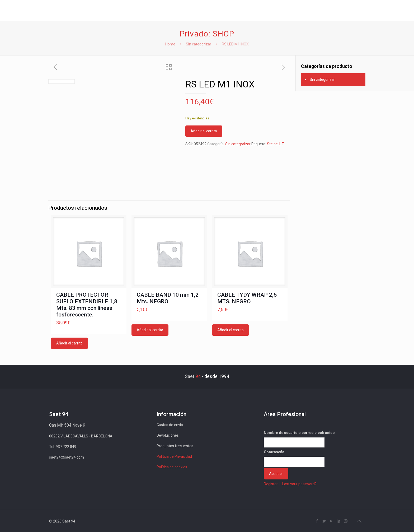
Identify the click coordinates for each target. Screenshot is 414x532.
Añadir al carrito (204, 131)
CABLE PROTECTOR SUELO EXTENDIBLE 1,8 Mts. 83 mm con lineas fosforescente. (87, 305)
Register (271, 484)
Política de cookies (172, 467)
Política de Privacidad (174, 456)
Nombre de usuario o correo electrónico (299, 433)
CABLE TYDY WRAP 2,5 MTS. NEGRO (247, 298)
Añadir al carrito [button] (69, 343)
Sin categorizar (199, 44)
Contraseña (274, 452)
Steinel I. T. (276, 144)
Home (170, 44)
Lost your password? (299, 484)
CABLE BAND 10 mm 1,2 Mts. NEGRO (168, 298)
